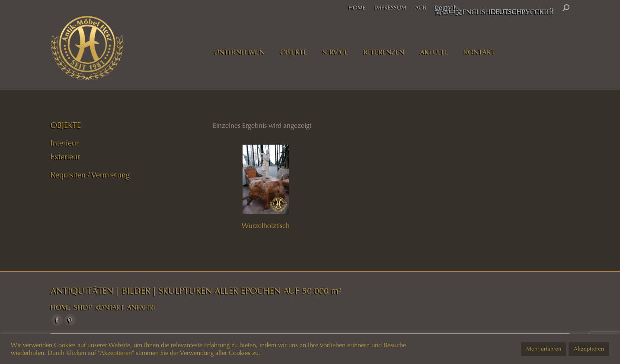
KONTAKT (110, 307)
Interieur (65, 143)
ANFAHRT (142, 307)
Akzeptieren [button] (589, 349)
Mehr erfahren (544, 349)
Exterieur (65, 157)
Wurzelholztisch (266, 226)
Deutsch (446, 8)
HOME (61, 307)
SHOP (83, 307)
